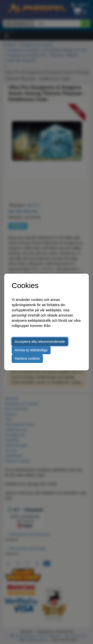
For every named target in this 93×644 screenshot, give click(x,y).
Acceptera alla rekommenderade (40, 342)
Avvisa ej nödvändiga (31, 350)
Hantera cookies (27, 358)
